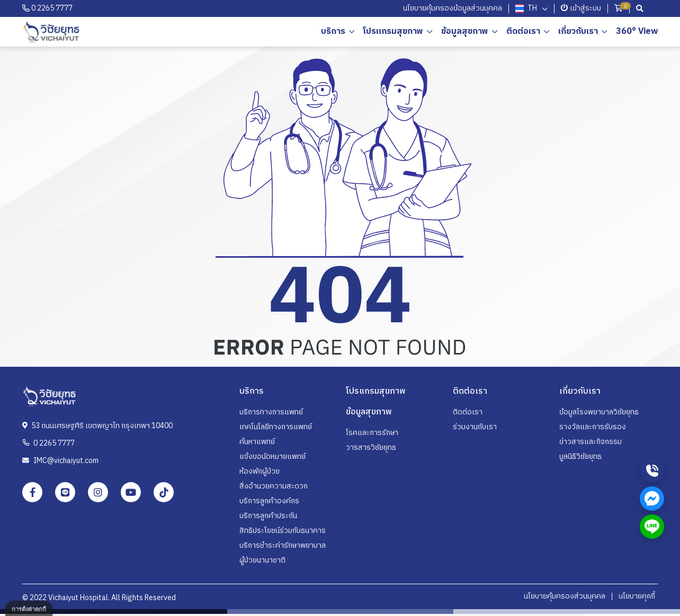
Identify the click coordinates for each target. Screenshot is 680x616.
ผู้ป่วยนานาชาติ (262, 560)
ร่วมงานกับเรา (475, 427)
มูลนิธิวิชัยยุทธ (580, 456)
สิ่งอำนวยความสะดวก (274, 486)
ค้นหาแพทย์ (257, 442)
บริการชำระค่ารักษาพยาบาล (283, 545)
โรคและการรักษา (372, 433)
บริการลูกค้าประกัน (268, 516)
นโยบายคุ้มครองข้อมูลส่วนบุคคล (453, 8)
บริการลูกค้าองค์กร (269, 501)
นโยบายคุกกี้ (637, 596)
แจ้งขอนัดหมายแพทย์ (272, 456)
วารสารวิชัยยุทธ (371, 447)
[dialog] (29, 608)
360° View (637, 31)
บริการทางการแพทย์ (271, 412)
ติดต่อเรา (468, 412)
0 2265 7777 (47, 8)
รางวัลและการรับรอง (593, 427)
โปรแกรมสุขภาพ (393, 31)
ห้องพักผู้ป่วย (260, 471)
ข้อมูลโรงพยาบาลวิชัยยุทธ (599, 412)
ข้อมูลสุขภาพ (465, 31)
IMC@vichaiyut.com (60, 461)
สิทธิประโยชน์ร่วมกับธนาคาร (283, 531)
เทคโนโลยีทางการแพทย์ (276, 427)
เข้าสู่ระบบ (581, 8)
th (526, 8)
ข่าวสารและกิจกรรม (590, 442)
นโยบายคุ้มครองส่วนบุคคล (565, 596)
